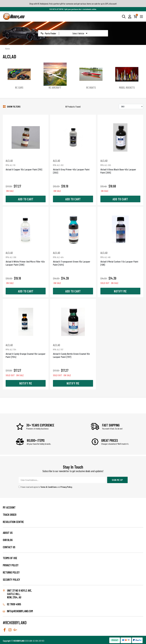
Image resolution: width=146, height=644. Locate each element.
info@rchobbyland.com (18, 611)
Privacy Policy (66, 487)
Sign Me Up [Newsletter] (117, 480)
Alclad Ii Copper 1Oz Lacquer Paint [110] (26, 165)
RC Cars (19, 87)
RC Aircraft (55, 87)
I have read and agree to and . (46, 487)
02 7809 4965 (12, 604)
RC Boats (91, 87)
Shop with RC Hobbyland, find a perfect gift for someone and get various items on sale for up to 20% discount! (73, 4)
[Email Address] (62, 480)
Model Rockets (127, 87)
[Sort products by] (131, 107)
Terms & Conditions (49, 487)
